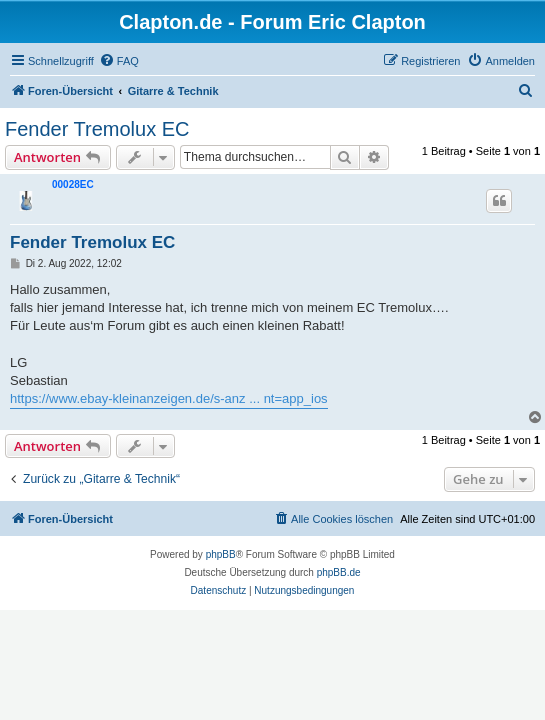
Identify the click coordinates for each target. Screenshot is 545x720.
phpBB (221, 554)
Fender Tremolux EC (97, 129)
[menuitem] (119, 61)
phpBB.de (339, 572)
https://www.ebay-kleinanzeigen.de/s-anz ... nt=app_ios (169, 398)
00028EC (73, 184)
